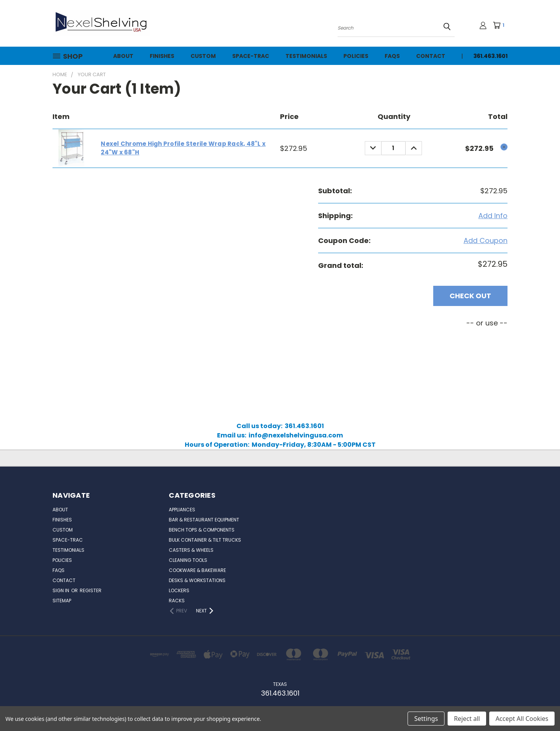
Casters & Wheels (191, 550)
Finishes (162, 56)
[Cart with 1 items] (501, 25)
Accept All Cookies (522, 719)
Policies (356, 56)
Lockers (179, 590)
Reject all (467, 719)
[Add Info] (493, 216)
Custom (203, 56)
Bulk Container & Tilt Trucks (205, 540)
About (123, 56)
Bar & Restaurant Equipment (204, 520)
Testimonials (306, 56)
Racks (177, 601)
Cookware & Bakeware (197, 570)
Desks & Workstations (197, 580)
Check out (470, 296)
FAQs (392, 56)
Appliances (182, 510)
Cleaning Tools (188, 560)
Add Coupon (486, 240)
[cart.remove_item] (504, 147)
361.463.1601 (490, 56)
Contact (431, 56)
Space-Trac (251, 56)
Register (91, 590)
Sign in (61, 590)
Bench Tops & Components (202, 530)
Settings (426, 719)
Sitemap (62, 601)
